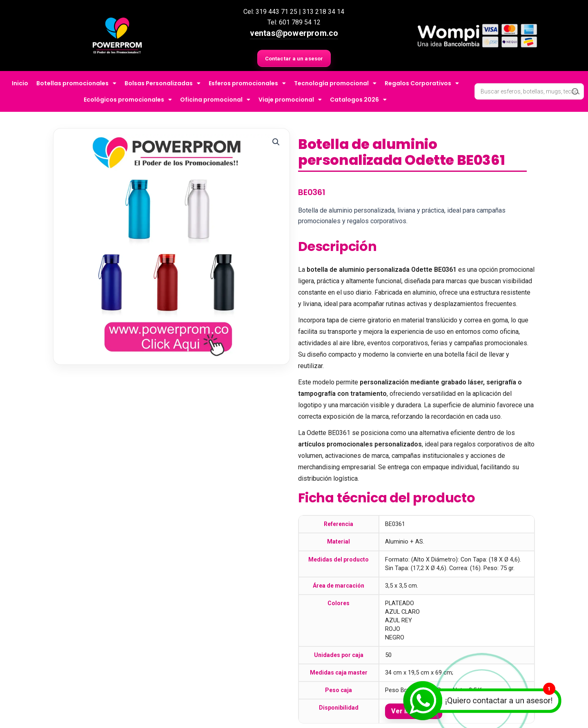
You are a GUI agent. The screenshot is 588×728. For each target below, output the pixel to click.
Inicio (20, 83)
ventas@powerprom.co (294, 33)
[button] (276, 142)
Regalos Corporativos (422, 83)
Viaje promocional (290, 100)
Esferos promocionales (247, 83)
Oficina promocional (215, 100)
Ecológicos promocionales (128, 100)
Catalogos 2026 (358, 100)
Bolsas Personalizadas (163, 83)
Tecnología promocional (335, 83)
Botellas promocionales (76, 83)
